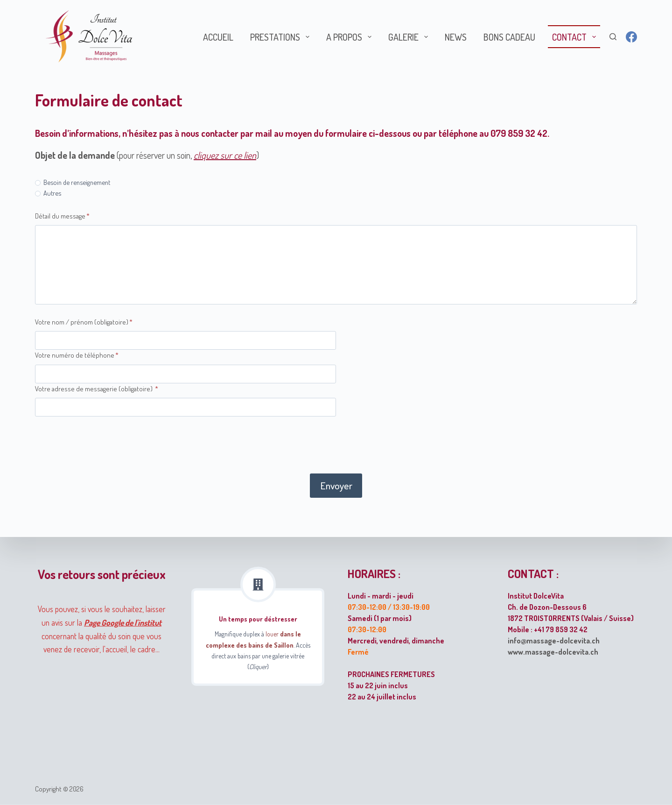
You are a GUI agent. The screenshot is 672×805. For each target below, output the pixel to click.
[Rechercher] (613, 37)
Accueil (218, 37)
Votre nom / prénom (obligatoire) (84, 322)
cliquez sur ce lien (225, 155)
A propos (351, 37)
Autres (52, 193)
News (456, 37)
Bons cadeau (509, 37)
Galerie (410, 37)
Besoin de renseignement (77, 182)
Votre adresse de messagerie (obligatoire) (97, 389)
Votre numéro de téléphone (77, 355)
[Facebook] (631, 37)
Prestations (282, 37)
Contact (576, 37)
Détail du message (62, 216)
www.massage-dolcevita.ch (553, 651)
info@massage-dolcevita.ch (554, 640)
